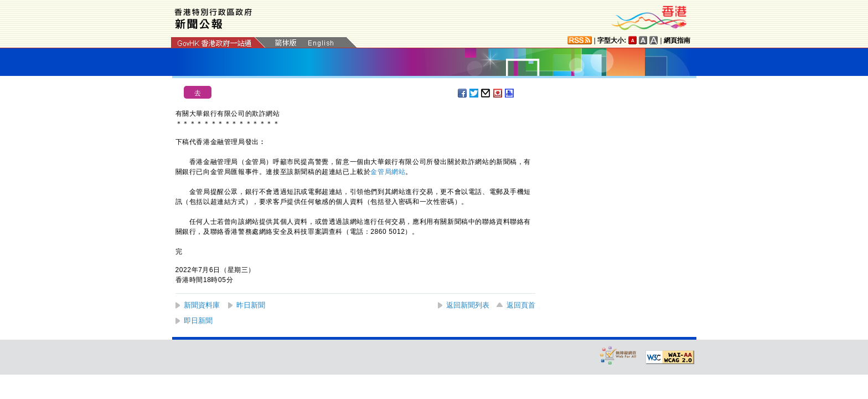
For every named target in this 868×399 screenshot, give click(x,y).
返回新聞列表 (468, 305)
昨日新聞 (251, 305)
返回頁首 (521, 305)
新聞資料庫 (202, 305)
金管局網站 (388, 172)
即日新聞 (198, 321)
